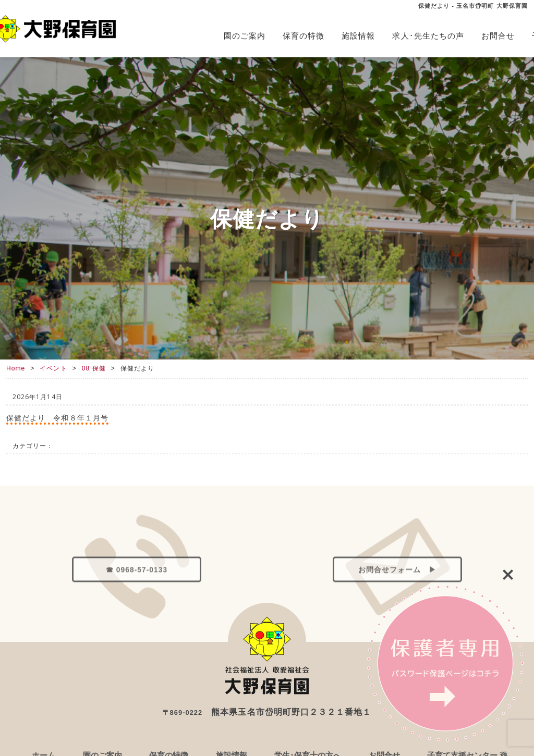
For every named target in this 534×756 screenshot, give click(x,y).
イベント (53, 368)
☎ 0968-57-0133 (137, 591)
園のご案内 (245, 36)
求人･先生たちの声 (428, 36)
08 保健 (94, 368)
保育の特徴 (304, 36)
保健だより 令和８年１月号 (57, 418)
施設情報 (358, 36)
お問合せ (498, 36)
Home (16, 368)
